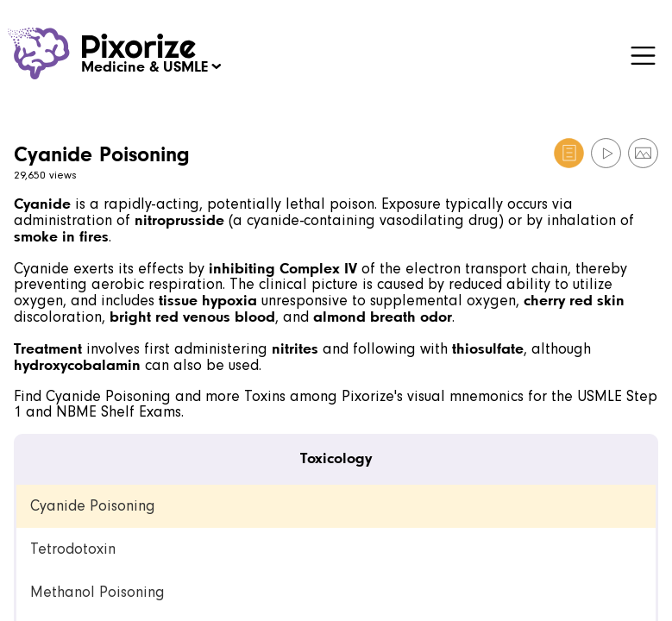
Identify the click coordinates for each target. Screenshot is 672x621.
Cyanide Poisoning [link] (93, 506)
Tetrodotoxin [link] (73, 549)
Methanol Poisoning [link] (97, 592)
